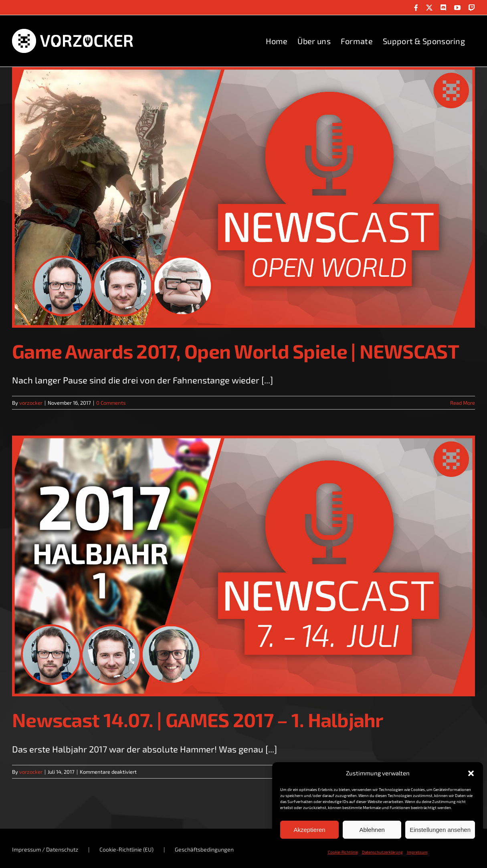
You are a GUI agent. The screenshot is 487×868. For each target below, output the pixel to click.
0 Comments (111, 403)
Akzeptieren (309, 830)
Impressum (417, 852)
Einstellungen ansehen (440, 830)
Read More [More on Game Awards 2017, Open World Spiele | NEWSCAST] (463, 403)
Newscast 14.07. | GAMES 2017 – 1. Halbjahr (198, 720)
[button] (471, 773)
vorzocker (31, 403)
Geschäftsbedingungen (204, 849)
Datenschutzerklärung (382, 852)
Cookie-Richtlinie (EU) (126, 849)
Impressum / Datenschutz (45, 849)
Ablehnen (372, 830)
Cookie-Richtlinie (343, 852)
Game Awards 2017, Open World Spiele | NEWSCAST (235, 351)
